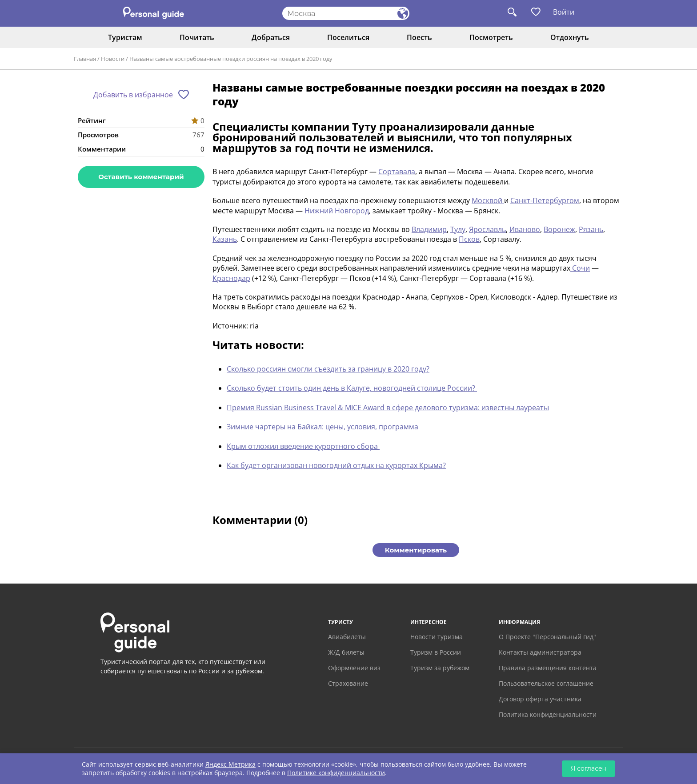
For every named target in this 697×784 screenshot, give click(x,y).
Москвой (488, 200)
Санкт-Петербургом (545, 200)
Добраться (271, 37)
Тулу (458, 229)
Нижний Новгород (337, 211)
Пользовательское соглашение (546, 683)
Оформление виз (354, 668)
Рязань (591, 229)
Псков (469, 239)
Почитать (197, 37)
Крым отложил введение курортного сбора (303, 446)
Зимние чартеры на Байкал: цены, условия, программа (322, 427)
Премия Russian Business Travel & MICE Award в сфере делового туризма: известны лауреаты (388, 408)
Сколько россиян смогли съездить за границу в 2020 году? (328, 369)
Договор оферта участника (540, 699)
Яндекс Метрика (230, 764)
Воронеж (559, 229)
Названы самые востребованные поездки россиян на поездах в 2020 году (231, 59)
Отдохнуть (570, 37)
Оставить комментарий (141, 177)
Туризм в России (436, 652)
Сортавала (397, 172)
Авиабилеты (347, 637)
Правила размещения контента (548, 668)
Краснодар (231, 278)
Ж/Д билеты (346, 652)
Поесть (419, 37)
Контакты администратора (540, 652)
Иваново (525, 229)
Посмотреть (491, 37)
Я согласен (589, 768)
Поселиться (348, 37)
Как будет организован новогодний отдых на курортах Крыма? (336, 465)
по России (204, 671)
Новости (113, 59)
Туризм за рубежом (440, 668)
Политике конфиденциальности (336, 773)
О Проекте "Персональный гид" (547, 637)
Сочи (580, 268)
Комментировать (416, 550)
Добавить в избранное (133, 95)
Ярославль (487, 229)
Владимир (429, 229)
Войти (564, 12)
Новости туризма (437, 637)
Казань (225, 239)
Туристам (125, 37)
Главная (85, 59)
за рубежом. (246, 671)
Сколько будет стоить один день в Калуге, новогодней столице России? (352, 388)
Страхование (348, 683)
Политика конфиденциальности (548, 714)
